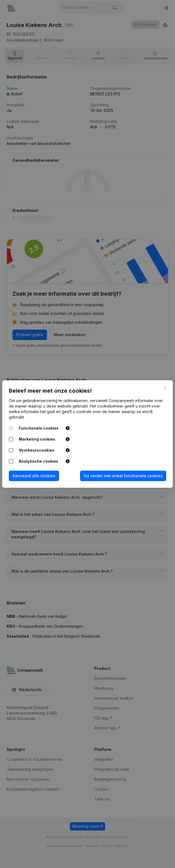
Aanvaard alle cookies (34, 476)
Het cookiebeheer (107, 406)
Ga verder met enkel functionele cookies (123, 476)
